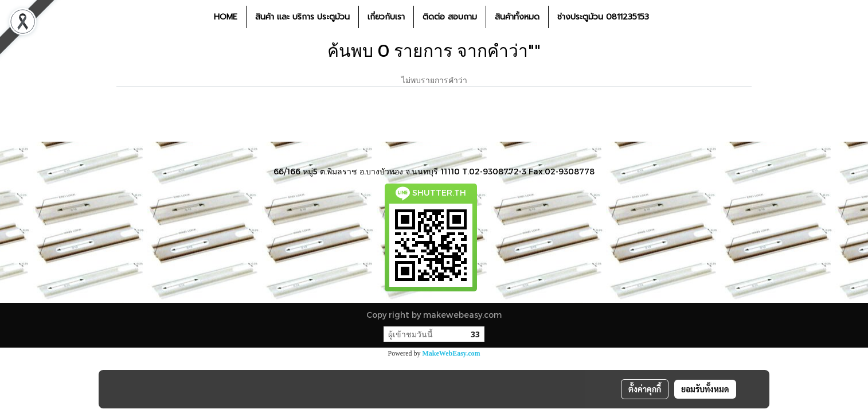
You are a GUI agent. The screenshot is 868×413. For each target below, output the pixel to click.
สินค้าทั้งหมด (517, 17)
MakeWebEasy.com (451, 353)
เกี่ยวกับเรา (386, 17)
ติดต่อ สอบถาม (450, 17)
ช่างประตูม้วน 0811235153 (603, 17)
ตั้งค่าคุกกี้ (645, 389)
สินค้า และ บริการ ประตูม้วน (302, 17)
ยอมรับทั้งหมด (705, 389)
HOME (226, 17)
